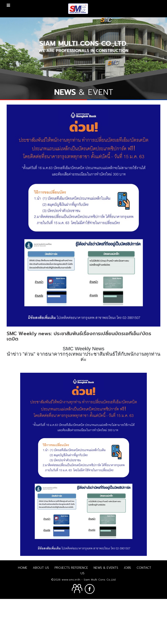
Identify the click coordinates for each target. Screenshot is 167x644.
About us (41, 613)
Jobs (127, 613)
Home (23, 613)
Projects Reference (71, 613)
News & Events (106, 613)
